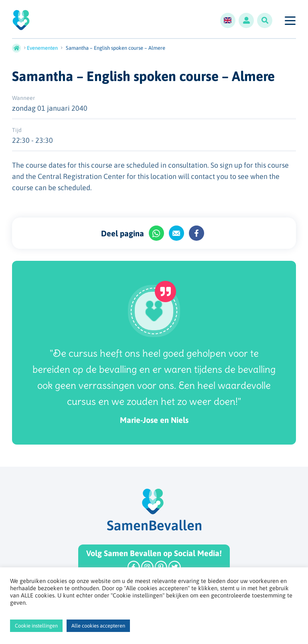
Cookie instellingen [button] (36, 626)
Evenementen (42, 48)
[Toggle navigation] (290, 20)
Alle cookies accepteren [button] (98, 626)
